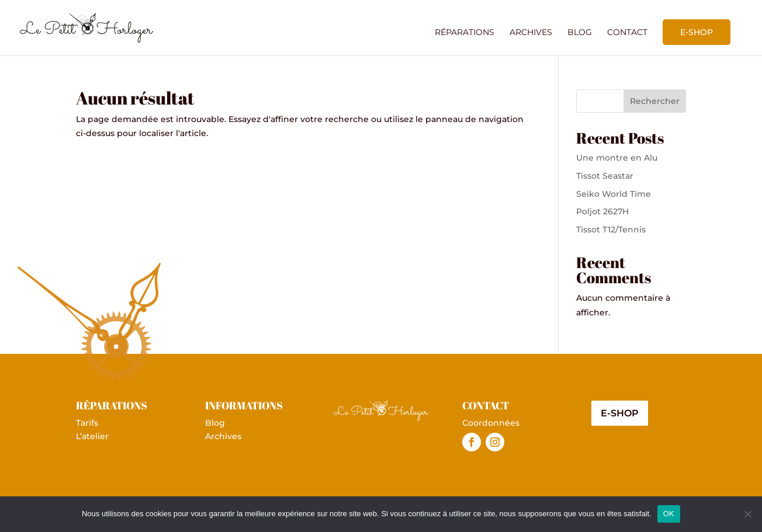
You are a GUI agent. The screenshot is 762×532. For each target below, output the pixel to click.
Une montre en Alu (617, 158)
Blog (580, 33)
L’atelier (92, 436)
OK (669, 514)
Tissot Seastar (605, 176)
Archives (531, 33)
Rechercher (655, 101)
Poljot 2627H (602, 211)
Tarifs (87, 423)
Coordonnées (491, 423)
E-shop (697, 32)
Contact (627, 33)
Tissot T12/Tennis (611, 230)
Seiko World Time (614, 194)
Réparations (465, 33)
